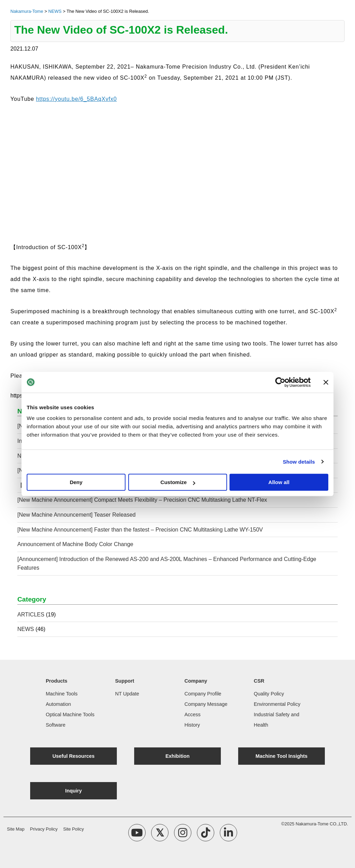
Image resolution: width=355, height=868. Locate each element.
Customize (178, 482)
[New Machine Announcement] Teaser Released (76, 515)
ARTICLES (31, 615)
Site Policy (73, 829)
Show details (299, 462)
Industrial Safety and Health (276, 720)
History (192, 725)
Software (56, 725)
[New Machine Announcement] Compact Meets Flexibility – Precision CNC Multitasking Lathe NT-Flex (142, 500)
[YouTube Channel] (137, 833)
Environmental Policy (277, 704)
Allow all (279, 482)
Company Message (206, 704)
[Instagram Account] (183, 833)
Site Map (16, 829)
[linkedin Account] (228, 833)
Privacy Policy (44, 829)
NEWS (26, 629)
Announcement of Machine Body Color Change (76, 544)
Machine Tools (62, 694)
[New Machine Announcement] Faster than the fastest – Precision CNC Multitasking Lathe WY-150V (140, 530)
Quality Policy (269, 694)
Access (192, 714)
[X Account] (160, 833)
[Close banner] (326, 382)
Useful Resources (73, 756)
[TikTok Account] (206, 833)
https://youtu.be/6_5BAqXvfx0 (76, 99)
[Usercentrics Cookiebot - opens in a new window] (280, 382)
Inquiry (73, 791)
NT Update (127, 694)
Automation (58, 704)
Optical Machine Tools (70, 714)
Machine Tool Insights (282, 756)
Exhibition (177, 756)
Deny (76, 482)
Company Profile (203, 694)
